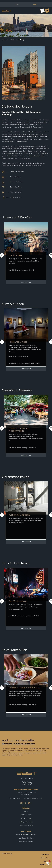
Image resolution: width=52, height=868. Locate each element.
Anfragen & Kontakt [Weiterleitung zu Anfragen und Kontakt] (26, 822)
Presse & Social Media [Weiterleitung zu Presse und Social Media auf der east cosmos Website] (26, 825)
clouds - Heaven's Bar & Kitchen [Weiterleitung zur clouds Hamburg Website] (26, 834)
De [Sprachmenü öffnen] (17, 4)
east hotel (5, 40)
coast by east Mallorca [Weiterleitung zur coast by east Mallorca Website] (26, 842)
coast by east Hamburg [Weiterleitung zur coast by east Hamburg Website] (26, 838)
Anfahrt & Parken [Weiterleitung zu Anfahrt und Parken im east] (26, 815)
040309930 (16, 798)
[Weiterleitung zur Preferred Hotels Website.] (27, 781)
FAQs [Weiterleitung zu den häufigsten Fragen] (26, 811)
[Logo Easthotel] (7, 11)
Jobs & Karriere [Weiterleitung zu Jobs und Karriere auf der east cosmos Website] (26, 818)
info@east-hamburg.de (35, 798)
